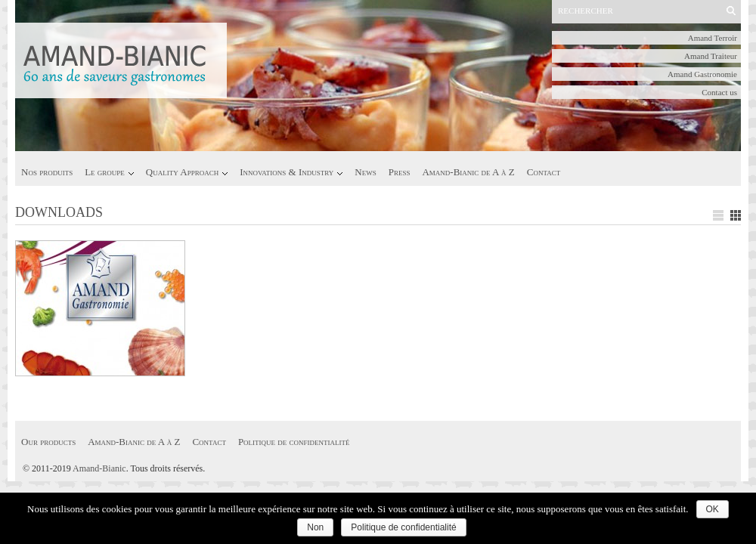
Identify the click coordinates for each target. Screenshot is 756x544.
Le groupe (105, 172)
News (365, 172)
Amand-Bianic (99, 468)
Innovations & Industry (287, 172)
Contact (544, 172)
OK (713, 509)
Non (315, 527)
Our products (48, 442)
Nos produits (47, 172)
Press (400, 172)
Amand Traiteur (711, 56)
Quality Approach (182, 172)
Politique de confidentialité (294, 442)
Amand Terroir (713, 38)
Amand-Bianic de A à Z (468, 172)
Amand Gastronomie (702, 74)
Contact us (719, 92)
